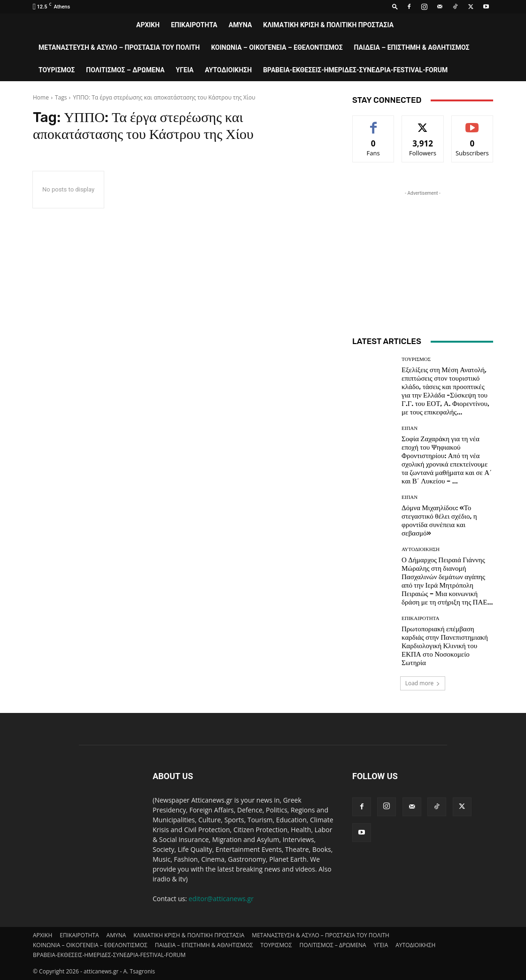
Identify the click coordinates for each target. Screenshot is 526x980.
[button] (395, 6)
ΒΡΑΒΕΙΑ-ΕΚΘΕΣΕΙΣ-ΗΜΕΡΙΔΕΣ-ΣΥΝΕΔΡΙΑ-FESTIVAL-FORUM (355, 70)
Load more (423, 683)
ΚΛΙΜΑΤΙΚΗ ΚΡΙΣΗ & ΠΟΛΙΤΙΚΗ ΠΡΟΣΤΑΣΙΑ (328, 25)
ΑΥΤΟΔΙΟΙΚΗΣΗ (228, 70)
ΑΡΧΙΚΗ (148, 25)
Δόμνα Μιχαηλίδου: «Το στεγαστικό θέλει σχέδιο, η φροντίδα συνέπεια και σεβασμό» (439, 521)
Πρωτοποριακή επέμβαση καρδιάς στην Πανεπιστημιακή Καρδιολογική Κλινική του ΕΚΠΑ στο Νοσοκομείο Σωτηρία (445, 646)
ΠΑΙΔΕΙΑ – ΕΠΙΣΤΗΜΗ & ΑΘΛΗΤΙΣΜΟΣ (412, 47)
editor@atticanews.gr (221, 899)
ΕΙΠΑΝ (410, 428)
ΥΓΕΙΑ (185, 70)
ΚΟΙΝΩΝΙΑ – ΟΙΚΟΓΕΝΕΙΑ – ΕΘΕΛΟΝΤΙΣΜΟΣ (277, 47)
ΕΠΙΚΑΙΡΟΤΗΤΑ (194, 25)
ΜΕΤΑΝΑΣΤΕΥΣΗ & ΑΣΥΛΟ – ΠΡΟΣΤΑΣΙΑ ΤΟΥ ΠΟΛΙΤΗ (119, 47)
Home (41, 97)
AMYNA (240, 25)
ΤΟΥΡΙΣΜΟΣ (57, 70)
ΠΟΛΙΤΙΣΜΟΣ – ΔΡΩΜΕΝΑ (125, 70)
